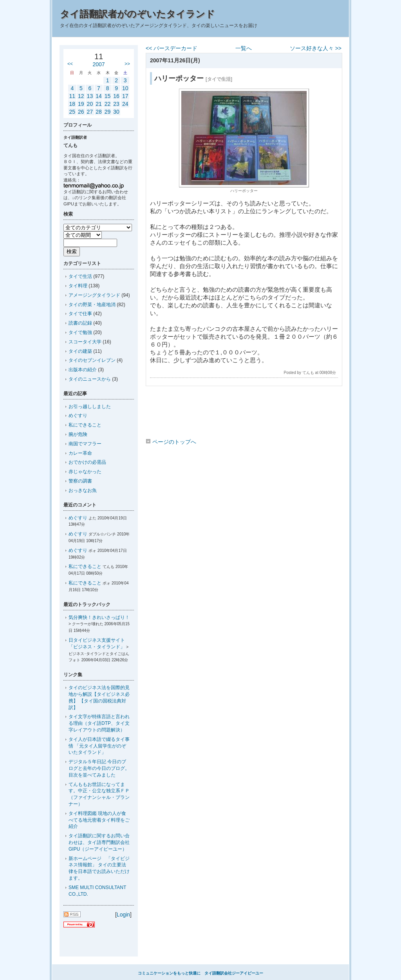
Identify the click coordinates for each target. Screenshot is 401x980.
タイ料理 (78, 286)
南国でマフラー (85, 444)
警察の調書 (80, 481)
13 (90, 96)
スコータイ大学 (85, 342)
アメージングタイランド (94, 295)
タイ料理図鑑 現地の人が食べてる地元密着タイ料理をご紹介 (99, 820)
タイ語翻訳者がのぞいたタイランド (137, 14)
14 (99, 96)
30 (116, 112)
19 (81, 104)
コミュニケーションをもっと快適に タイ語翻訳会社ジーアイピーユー (200, 973)
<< (70, 64)
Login (123, 915)
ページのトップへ (171, 442)
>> (127, 64)
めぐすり (78, 416)
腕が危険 (78, 434)
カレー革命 (80, 453)
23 (116, 104)
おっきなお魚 (83, 490)
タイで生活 (80, 276)
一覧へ (244, 48)
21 (99, 104)
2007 (98, 64)
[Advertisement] (244, 414)
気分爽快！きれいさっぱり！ (99, 617)
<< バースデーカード (172, 48)
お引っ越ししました (90, 407)
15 (108, 96)
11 (72, 96)
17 (125, 96)
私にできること (85, 425)
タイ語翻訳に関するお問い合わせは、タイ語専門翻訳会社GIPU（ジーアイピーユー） (99, 842)
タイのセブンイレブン (92, 360)
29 (108, 112)
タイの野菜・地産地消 (92, 305)
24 (125, 104)
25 (72, 112)
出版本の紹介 (83, 370)
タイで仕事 (80, 314)
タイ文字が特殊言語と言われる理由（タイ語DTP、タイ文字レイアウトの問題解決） (99, 723)
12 (81, 96)
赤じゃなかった (85, 472)
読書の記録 (80, 323)
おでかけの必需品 (87, 462)
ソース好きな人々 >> (316, 48)
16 (116, 96)
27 (90, 112)
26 (81, 112)
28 (99, 112)
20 (90, 104)
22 (108, 104)
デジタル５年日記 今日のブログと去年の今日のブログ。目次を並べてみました (99, 768)
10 (125, 88)
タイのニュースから (90, 379)
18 (72, 104)
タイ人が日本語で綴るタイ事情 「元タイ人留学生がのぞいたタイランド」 (99, 746)
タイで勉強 (80, 332)
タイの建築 (80, 351)
